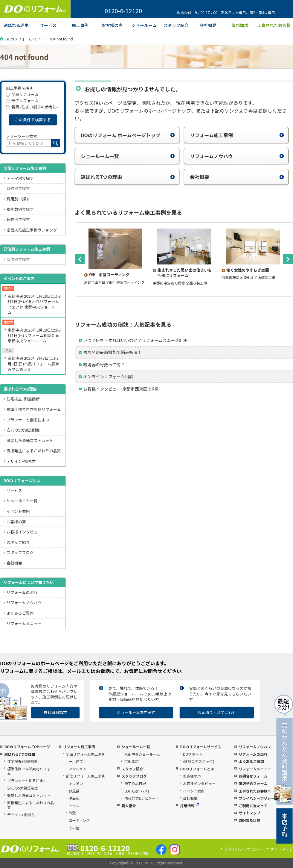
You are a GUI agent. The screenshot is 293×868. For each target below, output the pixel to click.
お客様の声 (16, 522)
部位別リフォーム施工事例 (27, 249)
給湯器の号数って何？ (104, 365)
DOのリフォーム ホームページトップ (128, 135)
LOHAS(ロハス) (137, 791)
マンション (78, 769)
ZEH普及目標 (249, 820)
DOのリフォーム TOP (23, 39)
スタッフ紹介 (18, 542)
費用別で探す (18, 199)
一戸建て (76, 761)
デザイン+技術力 (21, 461)
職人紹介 (129, 806)
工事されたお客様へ (255, 791)
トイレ (74, 806)
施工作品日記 (135, 783)
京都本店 (132, 761)
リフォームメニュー (24, 623)
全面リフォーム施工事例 (25, 168)
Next (288, 259)
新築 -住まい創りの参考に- (32, 107)
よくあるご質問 (20, 613)
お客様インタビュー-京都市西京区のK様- (122, 389)
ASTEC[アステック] (199, 761)
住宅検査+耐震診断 (23, 399)
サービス (14, 490)
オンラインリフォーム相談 (108, 376)
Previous (80, 259)
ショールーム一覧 (128, 156)
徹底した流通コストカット (30, 440)
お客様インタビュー (24, 532)
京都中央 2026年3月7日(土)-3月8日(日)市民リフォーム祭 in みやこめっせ (33, 363)
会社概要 (237, 177)
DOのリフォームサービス (200, 747)
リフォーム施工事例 (237, 135)
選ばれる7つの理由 (128, 177)
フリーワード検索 (22, 136)
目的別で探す (18, 188)
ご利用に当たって (253, 806)
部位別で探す (18, 259)
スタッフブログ (20, 552)
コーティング (79, 820)
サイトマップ (249, 813)
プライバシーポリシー (257, 798)
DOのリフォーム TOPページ (27, 747)
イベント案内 (18, 511)
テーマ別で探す (20, 178)
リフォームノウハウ (237, 156)
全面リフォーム (22, 94)
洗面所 (74, 798)
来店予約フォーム (253, 783)
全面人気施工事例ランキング (32, 230)
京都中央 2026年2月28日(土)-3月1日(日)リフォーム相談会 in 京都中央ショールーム (34, 335)
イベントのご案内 (19, 278)
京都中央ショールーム (142, 754)
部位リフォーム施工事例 (86, 776)
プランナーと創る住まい (28, 420)
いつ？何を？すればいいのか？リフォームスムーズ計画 (135, 340)
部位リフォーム (22, 100)
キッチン (76, 783)
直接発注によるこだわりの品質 (34, 451)
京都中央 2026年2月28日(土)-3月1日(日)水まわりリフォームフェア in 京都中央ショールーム (34, 304)
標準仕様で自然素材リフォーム (34, 409)
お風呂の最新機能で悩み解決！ (112, 352)
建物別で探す (18, 219)
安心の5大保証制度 (23, 430)
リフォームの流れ (22, 592)
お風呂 (74, 791)
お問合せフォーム (253, 776)
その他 (74, 828)
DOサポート (193, 754)
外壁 (72, 813)
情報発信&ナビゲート (142, 798)
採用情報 (189, 806)
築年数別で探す (20, 209)
